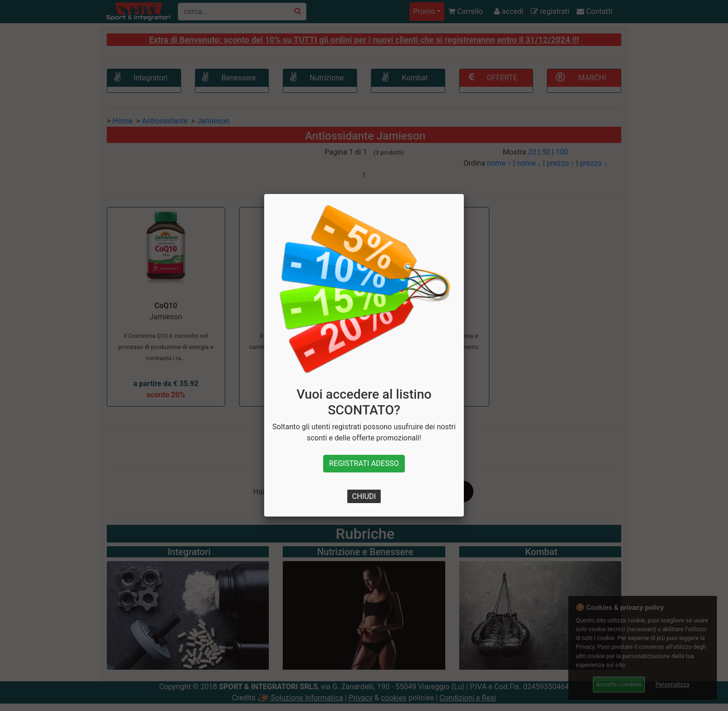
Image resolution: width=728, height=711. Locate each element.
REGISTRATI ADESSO (364, 463)
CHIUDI (364, 496)
